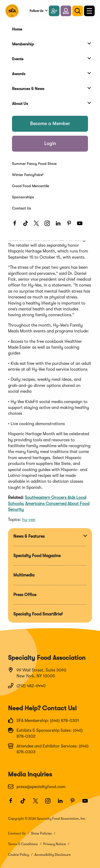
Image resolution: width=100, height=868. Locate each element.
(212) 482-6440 (27, 686)
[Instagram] (49, 225)
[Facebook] (16, 225)
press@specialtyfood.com (37, 786)
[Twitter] (38, 225)
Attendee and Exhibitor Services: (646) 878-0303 (48, 749)
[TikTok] (27, 225)
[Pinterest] (71, 225)
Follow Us (36, 11)
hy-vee (29, 520)
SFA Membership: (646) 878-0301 (43, 720)
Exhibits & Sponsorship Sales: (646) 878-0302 (45, 733)
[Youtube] (81, 225)
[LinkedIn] (60, 225)
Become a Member (50, 123)
